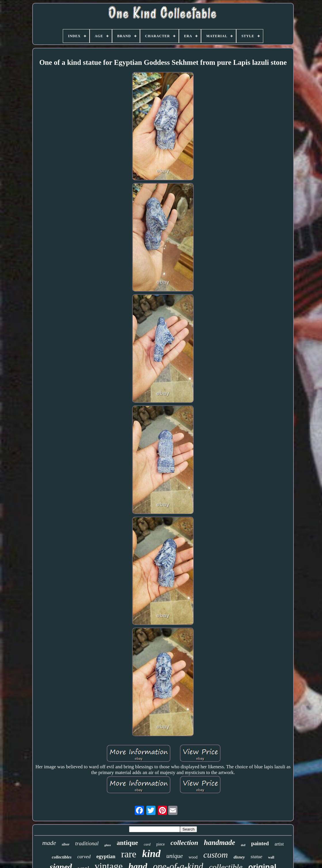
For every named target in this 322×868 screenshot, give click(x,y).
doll (243, 845)
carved (84, 857)
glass (108, 845)
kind (151, 854)
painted (260, 843)
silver (66, 844)
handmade (219, 842)
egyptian (106, 856)
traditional (87, 843)
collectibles (62, 857)
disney (239, 857)
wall (271, 857)
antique (127, 843)
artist (279, 844)
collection (184, 843)
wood (193, 857)
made (49, 843)
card (147, 844)
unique (175, 856)
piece (161, 844)
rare (129, 854)
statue (256, 857)
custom (216, 855)
